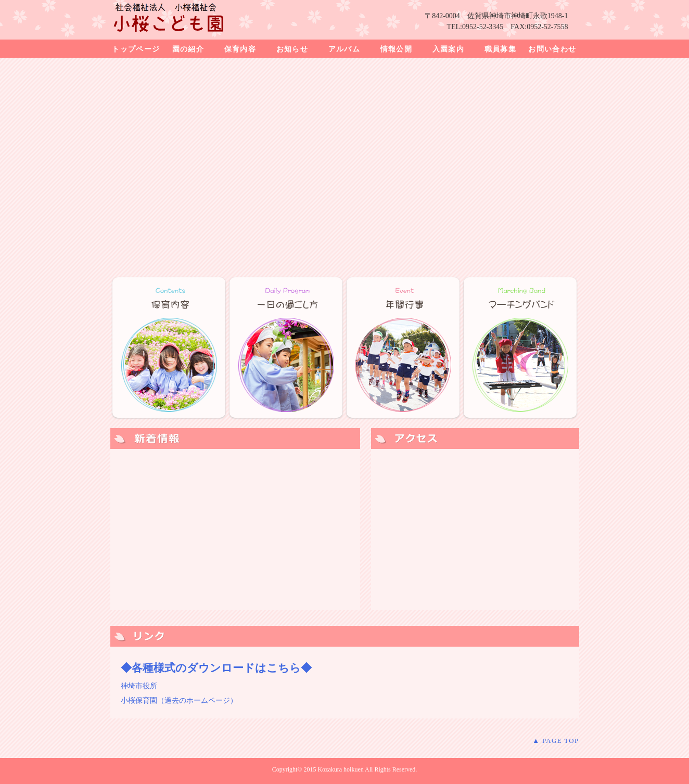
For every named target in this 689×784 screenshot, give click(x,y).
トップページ (136, 49)
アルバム (344, 49)
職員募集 (501, 49)
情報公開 (397, 49)
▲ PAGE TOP (556, 741)
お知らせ (292, 49)
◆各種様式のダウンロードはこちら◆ (216, 668)
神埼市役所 (139, 686)
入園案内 (449, 49)
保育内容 (240, 49)
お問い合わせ (552, 49)
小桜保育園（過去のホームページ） (179, 701)
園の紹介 (188, 49)
